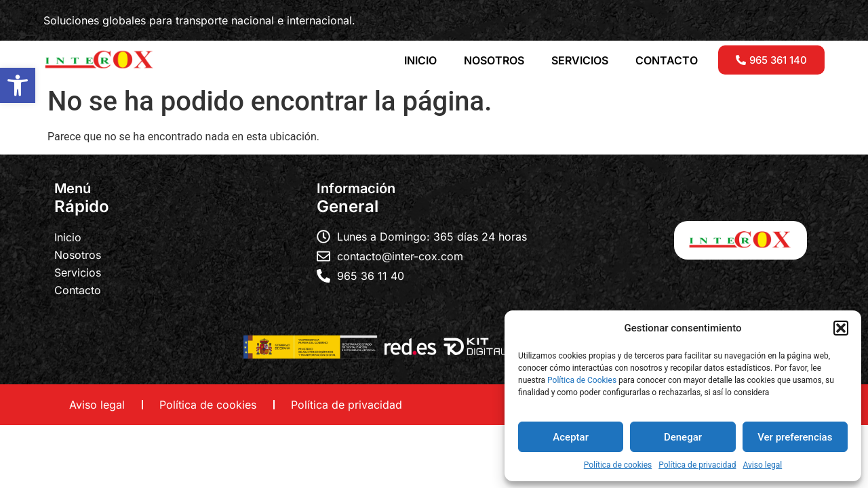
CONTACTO (667, 60)
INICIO (420, 60)
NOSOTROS (494, 60)
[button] (18, 85)
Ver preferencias (795, 437)
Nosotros (78, 255)
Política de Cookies (582, 380)
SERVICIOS (580, 60)
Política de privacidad (697, 465)
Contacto (78, 290)
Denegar (683, 437)
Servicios (78, 272)
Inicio (68, 237)
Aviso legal (762, 465)
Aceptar (571, 437)
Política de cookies (618, 465)
